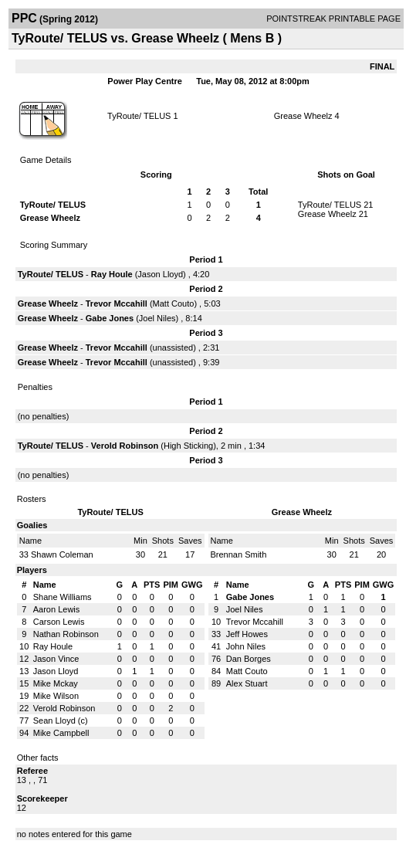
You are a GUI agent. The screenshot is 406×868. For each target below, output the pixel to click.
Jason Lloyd (160, 274)
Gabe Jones (110, 318)
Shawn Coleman (62, 554)
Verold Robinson (125, 446)
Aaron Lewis (57, 609)
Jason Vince (56, 659)
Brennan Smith (239, 554)
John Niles (246, 646)
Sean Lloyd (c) (61, 721)
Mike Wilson (56, 696)
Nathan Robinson (66, 634)
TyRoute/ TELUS (139, 116)
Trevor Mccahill (117, 303)
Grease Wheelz (303, 116)
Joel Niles (157, 318)
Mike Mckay (56, 683)
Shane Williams (63, 597)
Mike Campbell (61, 733)
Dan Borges (249, 659)
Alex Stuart (247, 683)
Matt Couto (174, 303)
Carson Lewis (59, 622)
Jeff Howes (247, 634)
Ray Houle (112, 274)
